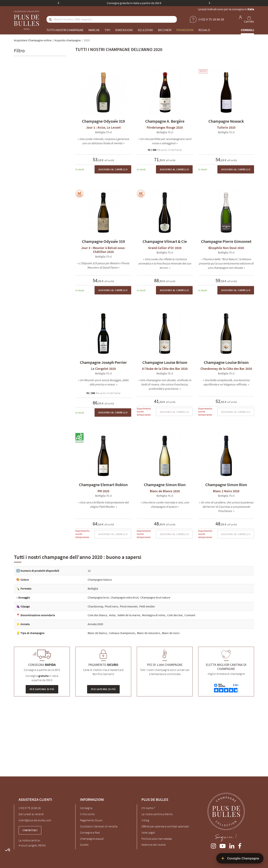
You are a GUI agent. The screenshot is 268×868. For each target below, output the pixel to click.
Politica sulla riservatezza (157, 839)
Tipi (107, 30)
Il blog (145, 820)
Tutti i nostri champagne (65, 30)
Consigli (247, 30)
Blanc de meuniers (149, 633)
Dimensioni (124, 30)
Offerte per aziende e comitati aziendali (165, 826)
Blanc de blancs (97, 633)
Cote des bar (175, 615)
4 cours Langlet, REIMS (32, 845)
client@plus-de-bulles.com (35, 820)
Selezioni (145, 30)
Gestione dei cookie (154, 845)
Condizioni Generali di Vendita (99, 826)
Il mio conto (87, 814)
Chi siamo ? (148, 808)
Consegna (86, 808)
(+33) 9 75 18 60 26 (30, 808)
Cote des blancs (97, 615)
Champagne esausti (92, 839)
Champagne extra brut (125, 597)
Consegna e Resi (90, 832)
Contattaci (30, 830)
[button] (8, 850)
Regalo (204, 30)
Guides (84, 845)
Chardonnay (95, 606)
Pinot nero (111, 606)
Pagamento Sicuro (91, 820)
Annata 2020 (95, 624)
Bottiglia (93, 588)
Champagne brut (98, 597)
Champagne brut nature (155, 597)
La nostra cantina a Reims (157, 814)
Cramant (190, 615)
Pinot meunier (129, 606)
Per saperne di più (42, 689)
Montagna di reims (154, 615)
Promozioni (185, 30)
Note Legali (148, 832)
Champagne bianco (100, 580)
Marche (94, 30)
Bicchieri (165, 30)
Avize (112, 615)
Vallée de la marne (129, 615)
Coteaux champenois (122, 633)
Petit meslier (147, 606)
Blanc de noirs (171, 633)
